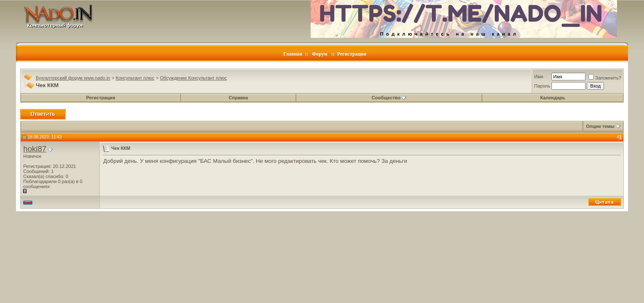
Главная (293, 54)
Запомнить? (605, 78)
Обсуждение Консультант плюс (193, 78)
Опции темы (600, 126)
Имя (539, 77)
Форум (320, 54)
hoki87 (35, 149)
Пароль (542, 86)
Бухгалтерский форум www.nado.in (73, 78)
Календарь (552, 98)
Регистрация (352, 54)
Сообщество (389, 98)
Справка (238, 98)
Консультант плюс (135, 78)
